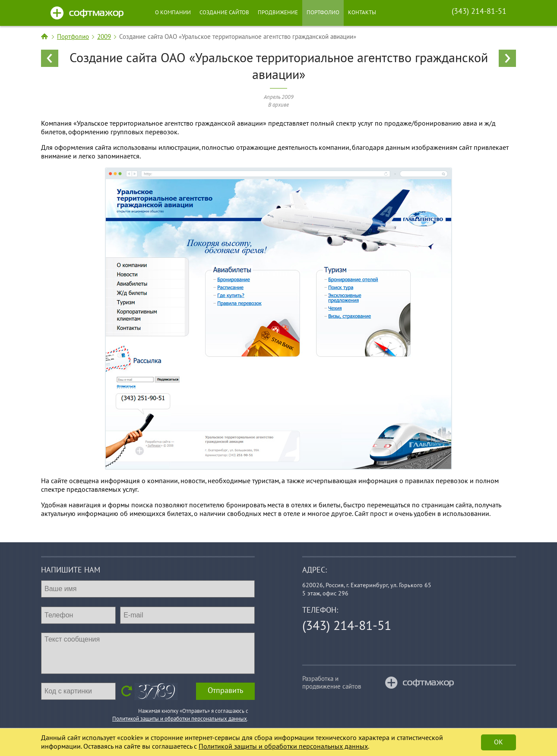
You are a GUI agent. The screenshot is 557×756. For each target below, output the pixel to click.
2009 (104, 37)
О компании (173, 13)
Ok (498, 742)
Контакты (362, 13)
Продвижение (278, 13)
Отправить (225, 691)
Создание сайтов (224, 13)
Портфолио (323, 13)
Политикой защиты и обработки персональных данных (180, 719)
